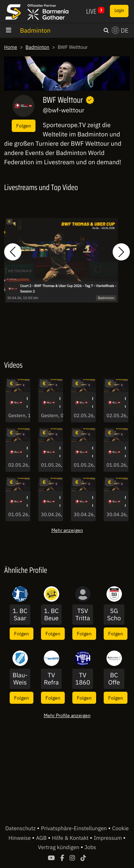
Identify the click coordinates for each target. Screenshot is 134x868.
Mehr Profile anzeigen (67, 715)
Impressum (108, 838)
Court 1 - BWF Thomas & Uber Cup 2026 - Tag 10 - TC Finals (27, 403)
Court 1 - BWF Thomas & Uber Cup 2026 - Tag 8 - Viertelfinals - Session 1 (27, 502)
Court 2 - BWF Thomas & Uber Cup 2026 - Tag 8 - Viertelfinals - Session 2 (60, 452)
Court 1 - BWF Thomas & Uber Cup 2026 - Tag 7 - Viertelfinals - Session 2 (92, 502)
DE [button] (120, 30)
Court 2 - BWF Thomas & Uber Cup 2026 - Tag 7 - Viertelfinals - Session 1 (125, 502)
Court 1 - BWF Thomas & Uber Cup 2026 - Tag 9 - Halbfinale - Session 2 (125, 403)
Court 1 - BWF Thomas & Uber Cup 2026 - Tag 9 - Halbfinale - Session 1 (27, 452)
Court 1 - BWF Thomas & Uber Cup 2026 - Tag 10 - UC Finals (60, 403)
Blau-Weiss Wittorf (20, 679)
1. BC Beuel (51, 615)
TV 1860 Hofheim (83, 679)
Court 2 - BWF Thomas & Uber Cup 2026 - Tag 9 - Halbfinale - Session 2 (92, 403)
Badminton (35, 30)
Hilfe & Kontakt (71, 838)
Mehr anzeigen (67, 530)
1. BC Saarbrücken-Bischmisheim (20, 615)
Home (11, 47)
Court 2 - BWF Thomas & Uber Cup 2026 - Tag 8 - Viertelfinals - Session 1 (125, 452)
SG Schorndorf (114, 615)
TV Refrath (51, 679)
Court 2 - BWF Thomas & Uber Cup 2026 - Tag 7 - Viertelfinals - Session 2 (68, 289)
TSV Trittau (83, 615)
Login (119, 11)
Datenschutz (21, 828)
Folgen (24, 126)
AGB (42, 838)
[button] (13, 252)
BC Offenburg (114, 679)
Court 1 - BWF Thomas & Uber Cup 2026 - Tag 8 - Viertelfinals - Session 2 (92, 452)
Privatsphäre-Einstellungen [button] (75, 828)
